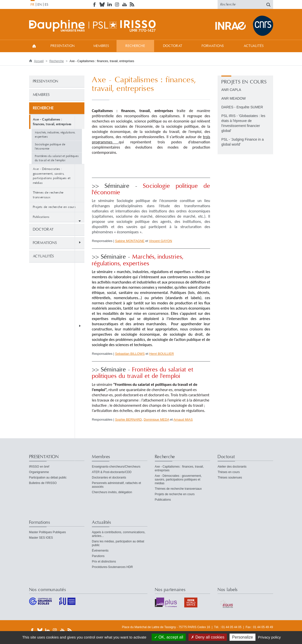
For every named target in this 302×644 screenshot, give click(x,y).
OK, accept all (169, 637)
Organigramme (39, 472)
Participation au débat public (48, 478)
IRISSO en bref (39, 467)
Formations (213, 46)
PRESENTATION (63, 46)
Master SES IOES (41, 538)
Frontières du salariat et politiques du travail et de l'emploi (57, 158)
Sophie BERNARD (128, 420)
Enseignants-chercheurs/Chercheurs (116, 467)
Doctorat (173, 46)
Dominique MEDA (156, 420)
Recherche (135, 46)
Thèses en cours (229, 472)
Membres (101, 46)
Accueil (34, 46)
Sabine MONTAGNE (130, 241)
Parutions (98, 556)
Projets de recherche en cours (54, 207)
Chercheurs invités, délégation (112, 492)
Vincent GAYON (160, 241)
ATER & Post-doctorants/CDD (112, 472)
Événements (100, 551)
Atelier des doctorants (232, 467)
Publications (41, 217)
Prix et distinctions (104, 562)
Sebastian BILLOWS (130, 354)
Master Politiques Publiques (48, 532)
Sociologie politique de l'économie (50, 147)
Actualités (254, 46)
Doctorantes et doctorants (109, 478)
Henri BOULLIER (161, 354)
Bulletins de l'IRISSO (43, 483)
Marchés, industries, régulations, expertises (55, 135)
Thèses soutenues (230, 478)
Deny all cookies (208, 637)
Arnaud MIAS (183, 420)
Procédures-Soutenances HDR (112, 567)
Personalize (242, 637)
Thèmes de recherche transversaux (48, 195)
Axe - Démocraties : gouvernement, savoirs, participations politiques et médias (52, 176)
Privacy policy (269, 637)
